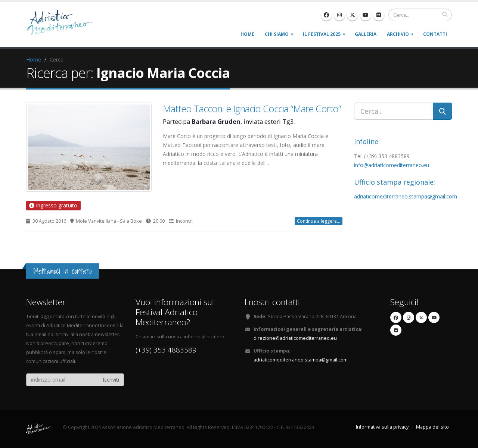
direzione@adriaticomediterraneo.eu (295, 338)
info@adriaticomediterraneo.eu (392, 165)
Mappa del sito (432, 427)
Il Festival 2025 (322, 34)
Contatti (435, 34)
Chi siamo (277, 34)
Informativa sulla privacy (382, 427)
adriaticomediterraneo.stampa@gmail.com (406, 196)
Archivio (398, 34)
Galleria (366, 34)
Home (247, 34)
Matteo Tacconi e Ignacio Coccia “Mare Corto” (252, 109)
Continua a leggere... (319, 221)
